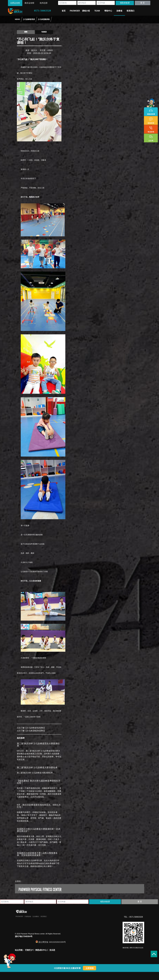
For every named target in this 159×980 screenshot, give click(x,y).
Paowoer (19, 916)
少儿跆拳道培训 (29, 19)
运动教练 (36, 916)
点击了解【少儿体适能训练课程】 (31, 731)
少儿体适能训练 (44, 19)
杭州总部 (44, 3)
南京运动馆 (29, 3)
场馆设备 (28, 916)
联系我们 (44, 916)
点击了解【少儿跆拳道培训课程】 (31, 728)
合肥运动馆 (15, 3)
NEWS (17, 19)
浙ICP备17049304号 (24, 936)
